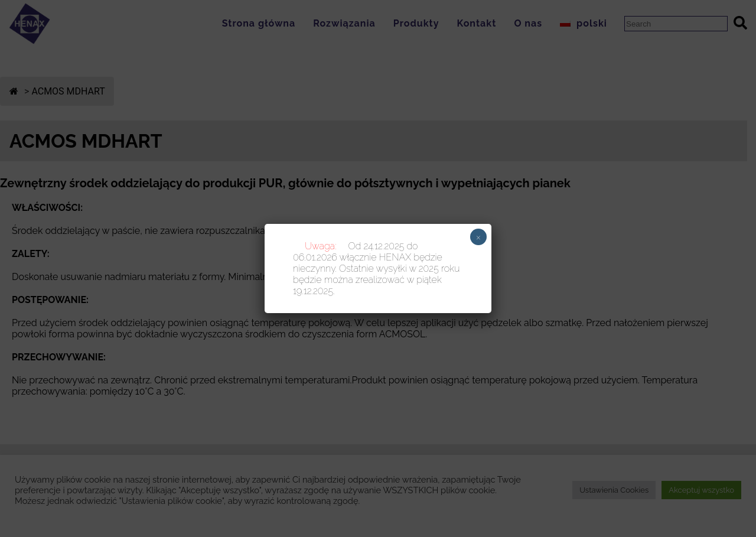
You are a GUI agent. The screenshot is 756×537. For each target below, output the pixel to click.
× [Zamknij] (479, 237)
